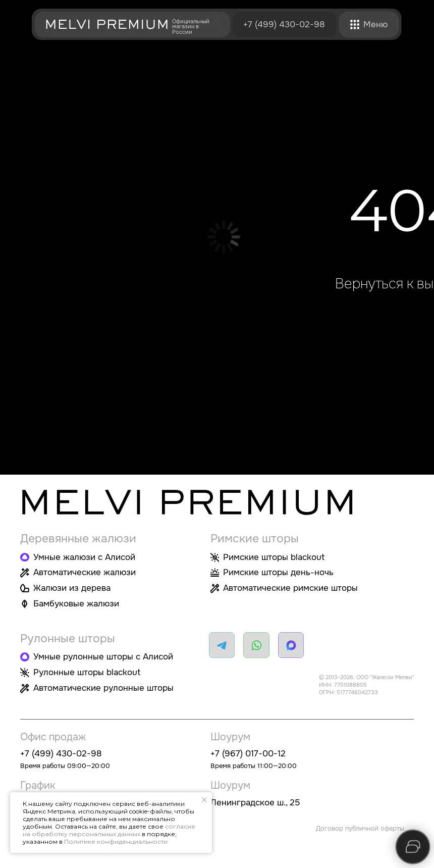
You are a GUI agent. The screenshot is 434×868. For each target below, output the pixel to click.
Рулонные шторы (68, 639)
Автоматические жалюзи (85, 572)
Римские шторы (255, 539)
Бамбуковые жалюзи (76, 603)
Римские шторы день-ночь (278, 572)
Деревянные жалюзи (78, 539)
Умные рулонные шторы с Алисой (103, 656)
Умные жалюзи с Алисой (84, 557)
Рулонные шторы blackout (87, 672)
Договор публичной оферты (360, 828)
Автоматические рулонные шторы (103, 688)
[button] (355, 24)
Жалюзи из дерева (72, 588)
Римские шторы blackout (274, 557)
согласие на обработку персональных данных (109, 830)
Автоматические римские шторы (290, 588)
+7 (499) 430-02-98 (284, 24)
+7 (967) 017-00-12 (248, 753)
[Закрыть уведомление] (204, 800)
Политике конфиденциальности (116, 841)
